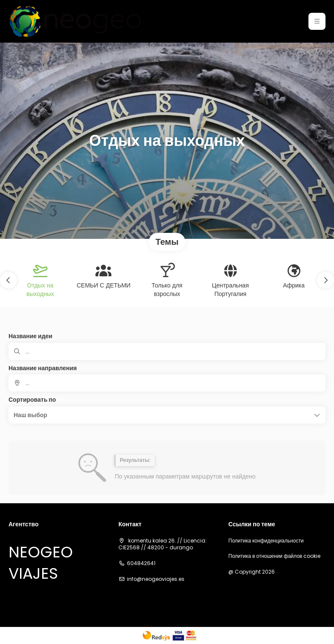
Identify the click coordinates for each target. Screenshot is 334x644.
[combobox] (167, 383)
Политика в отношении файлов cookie (274, 556)
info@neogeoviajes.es (156, 579)
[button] (317, 21)
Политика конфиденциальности (266, 541)
